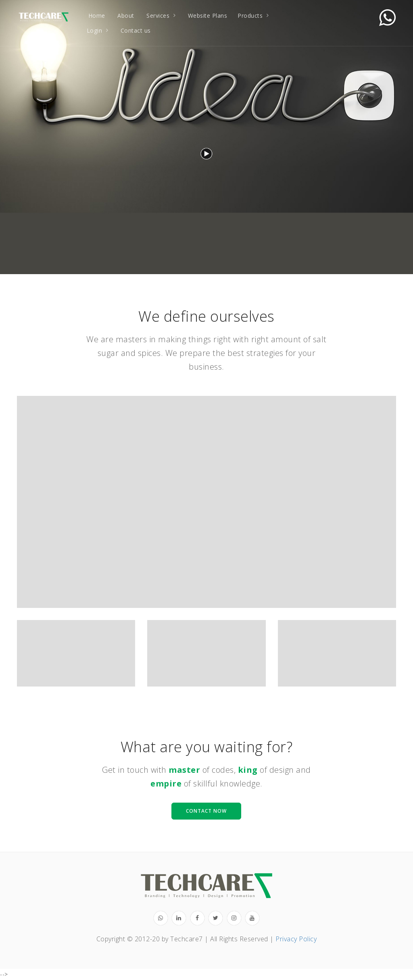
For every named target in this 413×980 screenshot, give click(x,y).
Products (250, 16)
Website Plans (208, 16)
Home (97, 16)
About (126, 16)
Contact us (136, 30)
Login (95, 30)
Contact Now (206, 811)
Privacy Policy (296, 939)
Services (158, 16)
